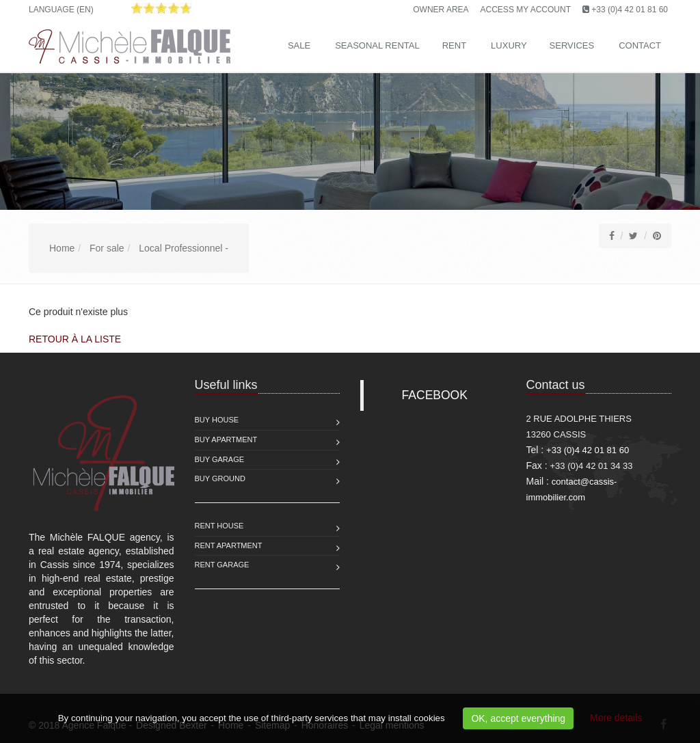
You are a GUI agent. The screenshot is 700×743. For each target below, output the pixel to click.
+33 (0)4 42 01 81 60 (630, 10)
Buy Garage (220, 459)
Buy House (217, 420)
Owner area (441, 10)
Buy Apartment (226, 440)
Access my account (526, 10)
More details (616, 718)
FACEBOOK (435, 395)
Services (572, 45)
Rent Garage (222, 565)
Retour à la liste (75, 339)
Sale (299, 45)
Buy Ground (220, 478)
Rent (454, 45)
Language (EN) (61, 10)
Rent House (219, 526)
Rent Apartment (229, 545)
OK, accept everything (518, 718)
